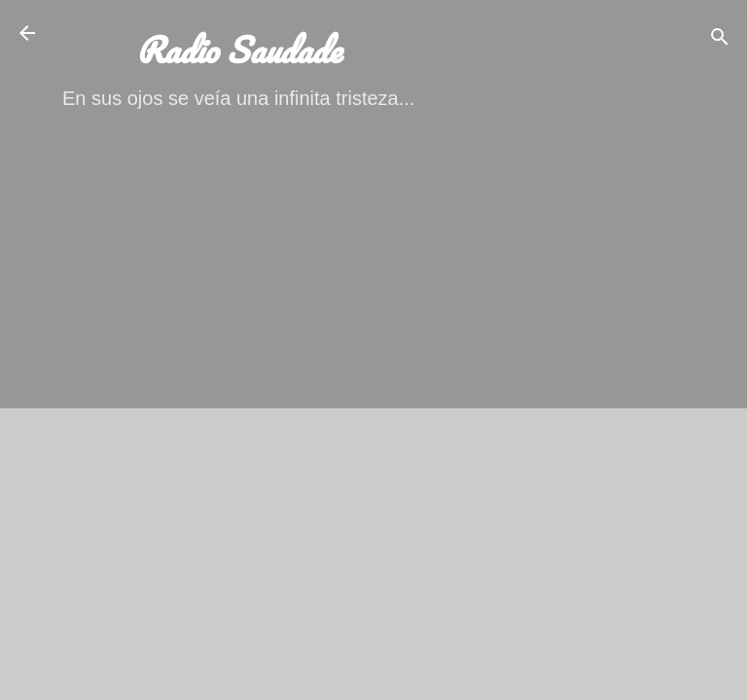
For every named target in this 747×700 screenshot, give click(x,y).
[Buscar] (720, 39)
